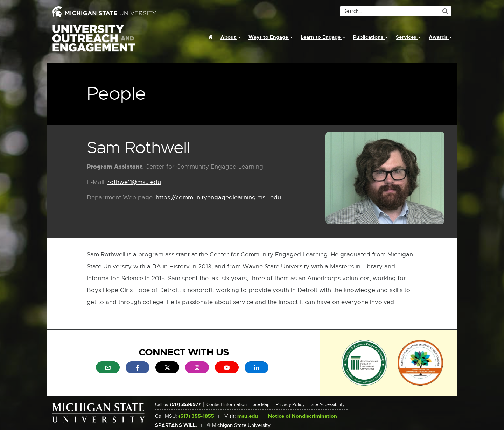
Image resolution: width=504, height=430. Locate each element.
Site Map (261, 404)
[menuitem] (211, 37)
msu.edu (248, 416)
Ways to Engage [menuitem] (271, 37)
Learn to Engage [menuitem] (323, 37)
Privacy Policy (290, 404)
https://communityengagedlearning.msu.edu (218, 198)
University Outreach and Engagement (94, 42)
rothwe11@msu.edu (134, 182)
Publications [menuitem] (371, 37)
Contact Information (227, 404)
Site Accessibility (328, 404)
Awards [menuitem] (440, 37)
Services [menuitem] (408, 37)
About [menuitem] (231, 37)
